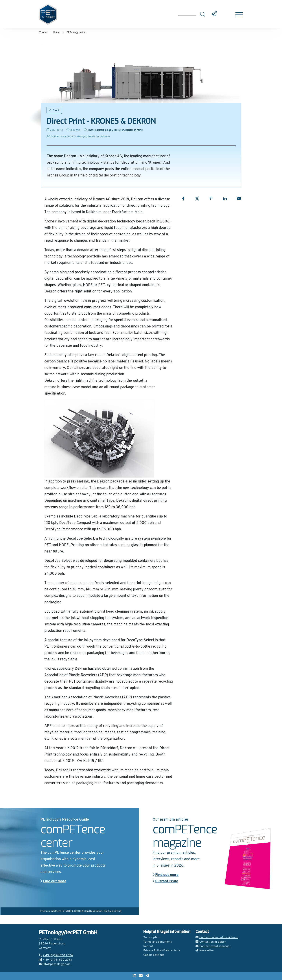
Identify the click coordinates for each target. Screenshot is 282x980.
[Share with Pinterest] (211, 199)
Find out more (54, 881)
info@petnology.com (55, 964)
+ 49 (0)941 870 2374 (56, 955)
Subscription (152, 937)
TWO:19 (92, 130)
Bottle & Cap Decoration (111, 130)
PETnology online (76, 32)
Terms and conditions (158, 942)
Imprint (148, 946)
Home (57, 32)
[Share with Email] (239, 199)
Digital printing (134, 130)
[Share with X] (197, 199)
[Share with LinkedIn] (225, 199)
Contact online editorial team (217, 937)
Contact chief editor (211, 942)
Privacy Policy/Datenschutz (162, 951)
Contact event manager (213, 946)
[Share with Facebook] (183, 199)
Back (54, 110)
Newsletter (205, 951)
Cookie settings (154, 955)
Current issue (165, 881)
